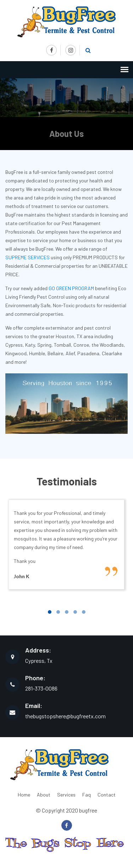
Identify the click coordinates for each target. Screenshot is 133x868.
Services (66, 795)
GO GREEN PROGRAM (71, 288)
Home (24, 795)
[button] (50, 612)
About (44, 795)
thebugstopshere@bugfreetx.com (65, 716)
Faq (87, 795)
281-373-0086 (41, 688)
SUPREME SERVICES (27, 257)
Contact (107, 795)
